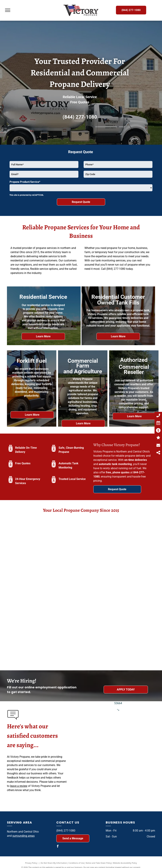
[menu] (8, 10)
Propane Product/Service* (25, 182)
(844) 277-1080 (80, 117)
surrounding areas (23, 836)
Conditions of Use (76, 863)
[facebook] (58, 847)
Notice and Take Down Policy (99, 863)
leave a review (19, 786)
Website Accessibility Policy (125, 863)
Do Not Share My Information (54, 863)
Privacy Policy (31, 863)
